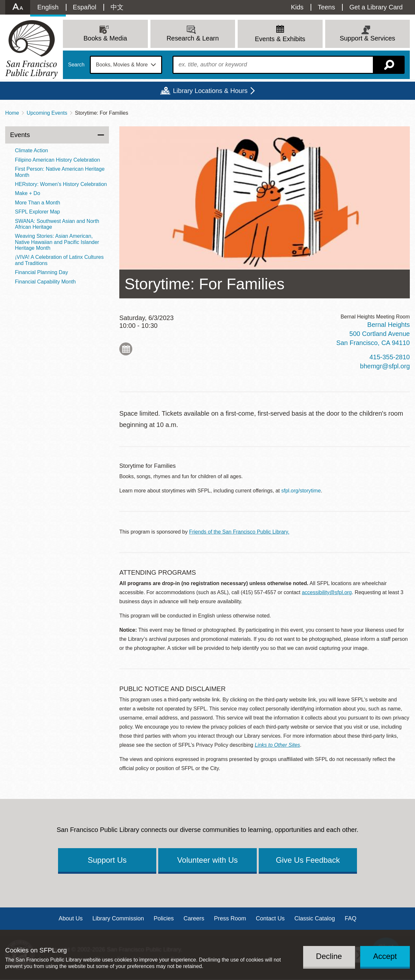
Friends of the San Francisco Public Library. (239, 532)
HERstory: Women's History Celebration (61, 184)
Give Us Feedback (308, 860)
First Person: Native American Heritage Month (60, 172)
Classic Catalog (315, 918)
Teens (326, 7)
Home (12, 113)
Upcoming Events (47, 113)
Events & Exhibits (280, 39)
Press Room (230, 918)
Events (20, 135)
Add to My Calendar (126, 349)
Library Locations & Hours (210, 91)
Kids (297, 7)
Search (76, 65)
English (48, 7)
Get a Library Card (376, 7)
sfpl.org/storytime (301, 491)
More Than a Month (37, 203)
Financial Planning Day (41, 272)
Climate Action (31, 150)
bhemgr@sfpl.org (385, 366)
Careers (194, 918)
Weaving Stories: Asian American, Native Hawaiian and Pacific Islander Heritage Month (57, 242)
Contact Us (270, 918)
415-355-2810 (390, 357)
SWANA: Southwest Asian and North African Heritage (57, 224)
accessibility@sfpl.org (327, 592)
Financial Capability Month (45, 282)
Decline (329, 956)
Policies (164, 918)
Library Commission (118, 918)
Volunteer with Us (208, 860)
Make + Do (28, 193)
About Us (71, 918)
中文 (117, 7)
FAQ (350, 918)
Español (85, 7)
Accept (385, 956)
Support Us (107, 860)
